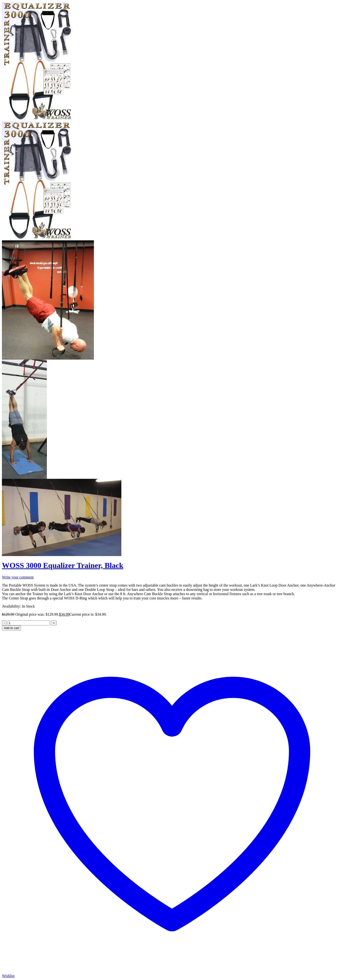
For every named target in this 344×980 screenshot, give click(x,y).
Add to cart (11, 628)
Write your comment (18, 577)
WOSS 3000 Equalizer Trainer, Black (63, 565)
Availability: (11, 606)
